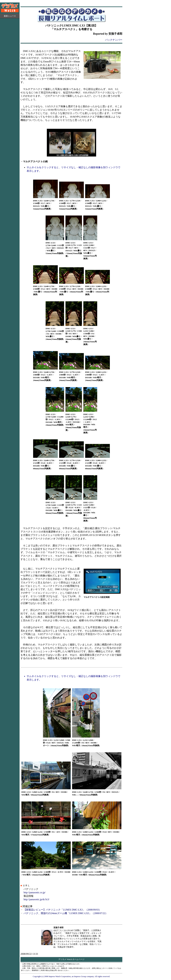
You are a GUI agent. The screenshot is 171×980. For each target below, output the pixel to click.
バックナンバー (114, 40)
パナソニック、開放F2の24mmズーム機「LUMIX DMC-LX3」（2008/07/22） (66, 913)
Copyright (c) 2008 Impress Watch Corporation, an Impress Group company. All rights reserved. (71, 976)
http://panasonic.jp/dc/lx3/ (37, 899)
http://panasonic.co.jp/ (35, 892)
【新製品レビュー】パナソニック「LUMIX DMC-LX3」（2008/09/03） (62, 910)
